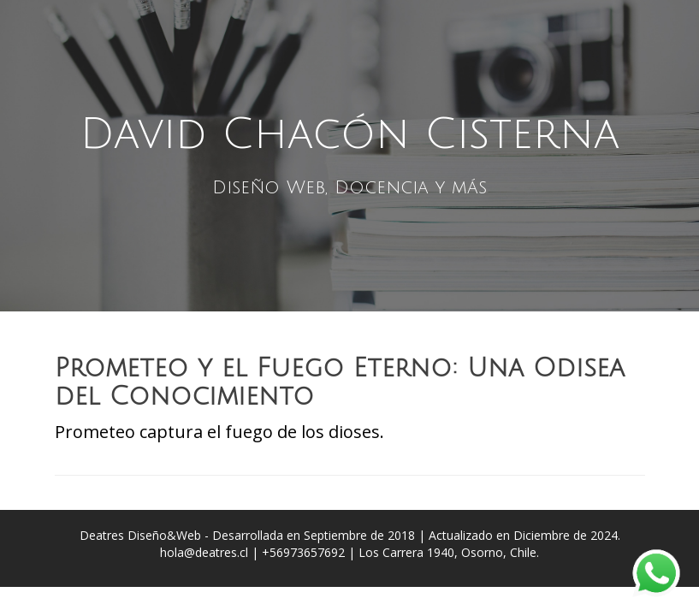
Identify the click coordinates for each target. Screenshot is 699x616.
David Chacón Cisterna (349, 134)
